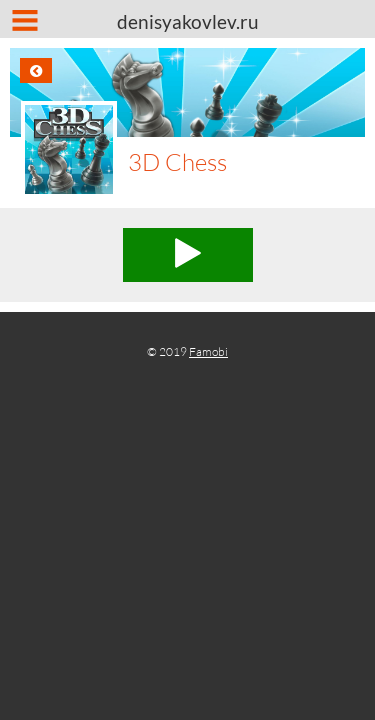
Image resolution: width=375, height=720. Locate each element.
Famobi (208, 351)
